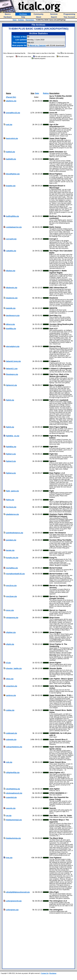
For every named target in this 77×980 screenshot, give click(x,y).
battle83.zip (11, 159)
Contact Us (45, 973)
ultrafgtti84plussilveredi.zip (18, 892)
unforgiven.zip (12, 910)
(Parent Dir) (11, 97)
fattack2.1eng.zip (13, 361)
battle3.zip (10, 152)
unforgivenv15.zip (14, 901)
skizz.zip (10, 679)
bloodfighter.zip (13, 174)
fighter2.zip (11, 461)
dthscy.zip (10, 324)
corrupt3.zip (11, 239)
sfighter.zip (11, 632)
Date (37, 93)
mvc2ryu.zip (11, 585)
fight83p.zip (11, 447)
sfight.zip (10, 644)
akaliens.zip (11, 101)
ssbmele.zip (11, 739)
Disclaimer (53, 973)
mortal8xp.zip (12, 568)
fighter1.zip (11, 454)
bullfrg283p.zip (12, 216)
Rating (46, 93)
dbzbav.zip (11, 271)
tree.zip (9, 858)
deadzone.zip (12, 298)
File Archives (30, 20)
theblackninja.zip (13, 838)
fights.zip (10, 500)
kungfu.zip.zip (12, 558)
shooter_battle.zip (14, 668)
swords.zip (11, 808)
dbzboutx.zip (12, 288)
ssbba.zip (10, 710)
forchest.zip (11, 507)
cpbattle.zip (11, 251)
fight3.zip (10, 427)
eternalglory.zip (13, 346)
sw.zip (9, 815)
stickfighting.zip (13, 789)
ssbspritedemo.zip (14, 747)
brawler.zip (11, 186)
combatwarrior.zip (14, 227)
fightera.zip (11, 473)
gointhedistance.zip (15, 533)
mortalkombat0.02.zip (15, 574)
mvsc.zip (10, 610)
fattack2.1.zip (12, 369)
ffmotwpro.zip (12, 374)
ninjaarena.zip (12, 618)
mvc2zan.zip (11, 596)
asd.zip (9, 124)
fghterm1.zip (11, 385)
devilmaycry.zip (13, 315)
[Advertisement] (39, 76)
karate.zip (10, 550)
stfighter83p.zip (13, 772)
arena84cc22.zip (13, 113)
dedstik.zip (11, 308)
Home (15, 20)
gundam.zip (11, 540)
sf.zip (8, 663)
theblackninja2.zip (14, 820)
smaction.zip (12, 686)
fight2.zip (10, 400)
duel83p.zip (11, 329)
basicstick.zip (12, 138)
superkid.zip (11, 797)
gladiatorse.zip (12, 514)
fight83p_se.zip (13, 436)
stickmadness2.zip (14, 793)
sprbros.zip (11, 695)
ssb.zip (9, 762)
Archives (21, 20)
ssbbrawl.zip (12, 733)
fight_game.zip (12, 491)
